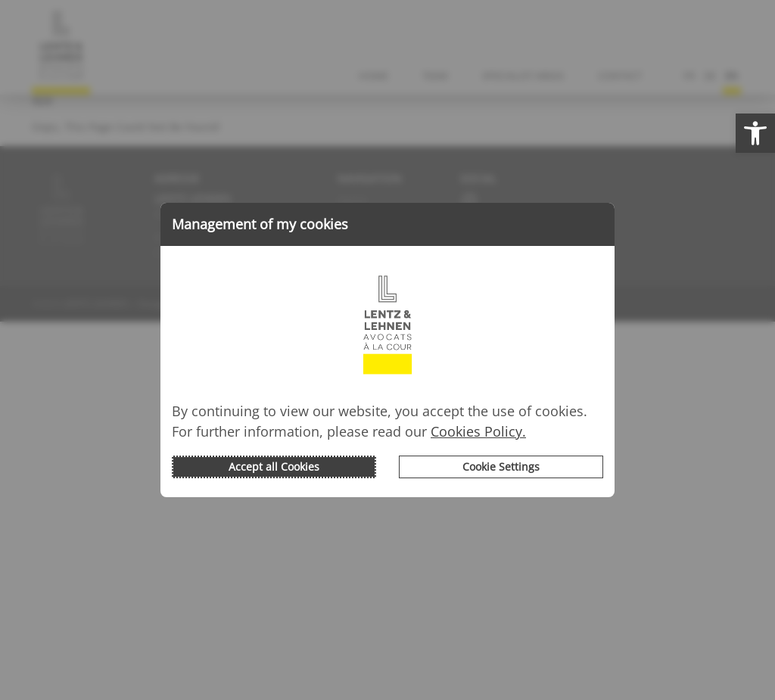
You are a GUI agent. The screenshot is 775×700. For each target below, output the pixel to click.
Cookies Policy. (478, 431)
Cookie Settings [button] (501, 467)
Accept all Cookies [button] (274, 467)
